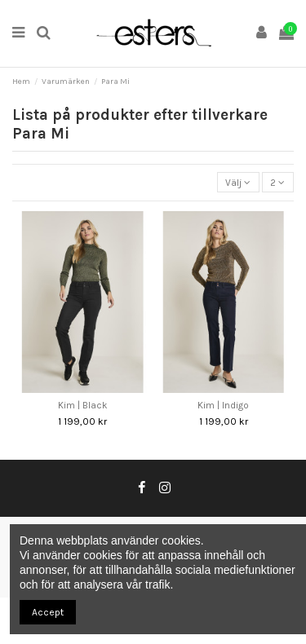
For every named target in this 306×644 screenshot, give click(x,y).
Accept (48, 612)
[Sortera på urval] (238, 182)
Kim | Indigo (223, 405)
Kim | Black (83, 405)
